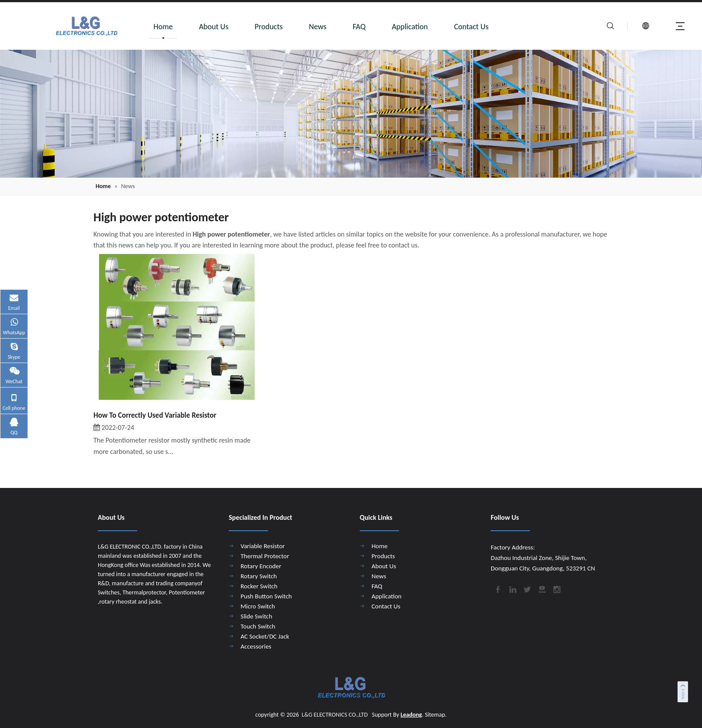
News (318, 27)
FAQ (359, 27)
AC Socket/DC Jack (265, 636)
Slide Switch (256, 616)
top (684, 690)
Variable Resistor (263, 546)
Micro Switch (258, 606)
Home (163, 27)
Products (268, 27)
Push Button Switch (266, 596)
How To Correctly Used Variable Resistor (155, 415)
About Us (214, 27)
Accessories (256, 646)
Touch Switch (258, 626)
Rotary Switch (259, 576)
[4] (351, 114)
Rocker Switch (259, 586)
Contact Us (471, 27)
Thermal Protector (265, 556)
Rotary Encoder (261, 566)
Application (410, 27)
